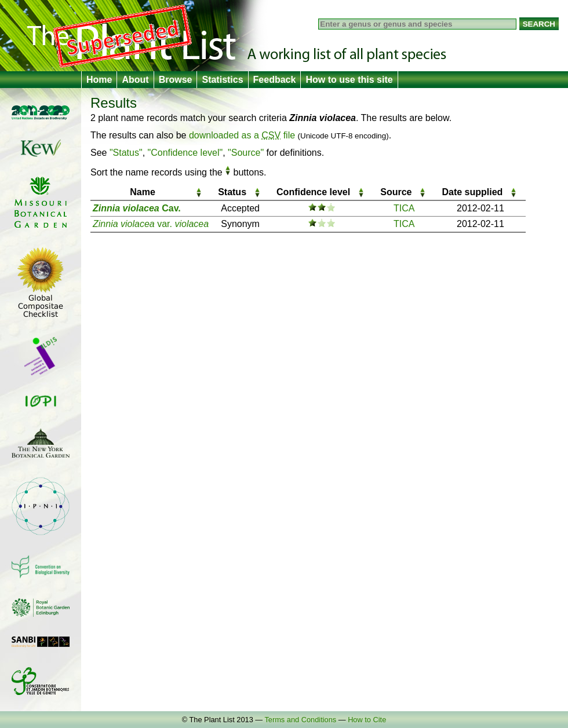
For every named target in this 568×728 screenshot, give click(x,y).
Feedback (275, 80)
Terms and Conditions (300, 720)
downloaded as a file (242, 135)
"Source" (246, 153)
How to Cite (367, 720)
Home (99, 80)
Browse (176, 80)
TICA (404, 208)
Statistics (222, 80)
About (135, 80)
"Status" (126, 153)
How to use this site (349, 80)
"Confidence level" (185, 153)
